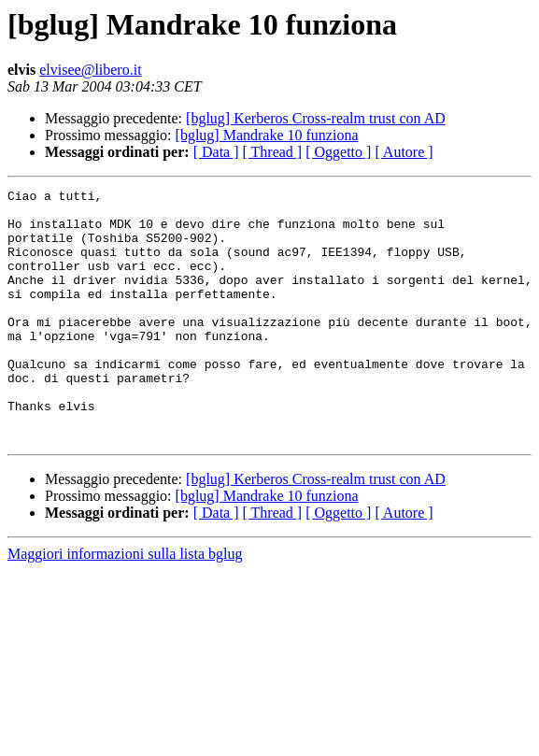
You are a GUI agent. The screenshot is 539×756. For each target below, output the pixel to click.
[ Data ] (216, 152)
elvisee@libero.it (90, 70)
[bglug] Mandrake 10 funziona (267, 135)
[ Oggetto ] (338, 152)
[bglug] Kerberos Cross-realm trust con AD (316, 118)
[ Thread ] (273, 152)
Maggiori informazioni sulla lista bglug (125, 604)
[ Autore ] (404, 152)
